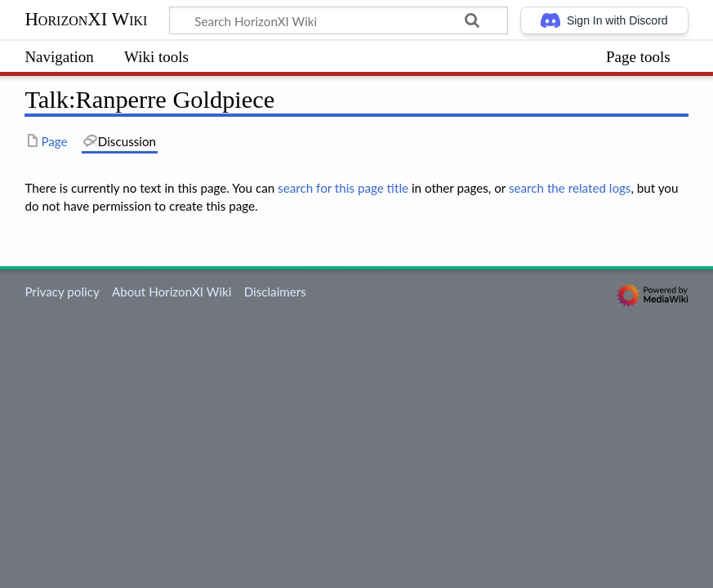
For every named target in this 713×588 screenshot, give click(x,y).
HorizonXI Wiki (86, 19)
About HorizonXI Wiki (172, 292)
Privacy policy (62, 292)
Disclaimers (275, 292)
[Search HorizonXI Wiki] (339, 20)
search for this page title (343, 188)
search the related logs (570, 188)
